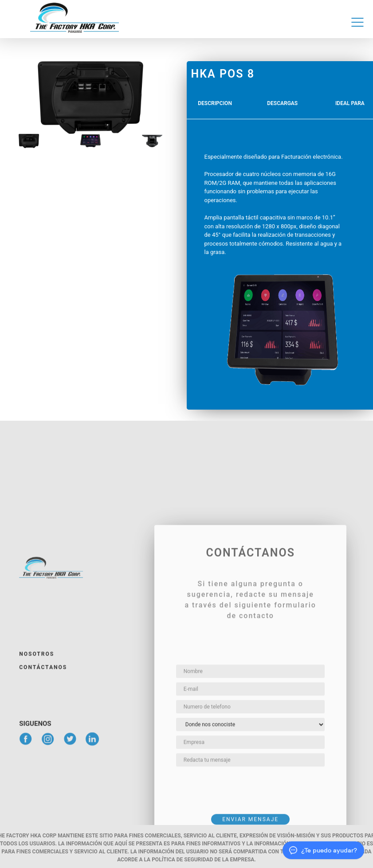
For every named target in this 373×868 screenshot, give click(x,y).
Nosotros (37, 764)
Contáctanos (43, 777)
